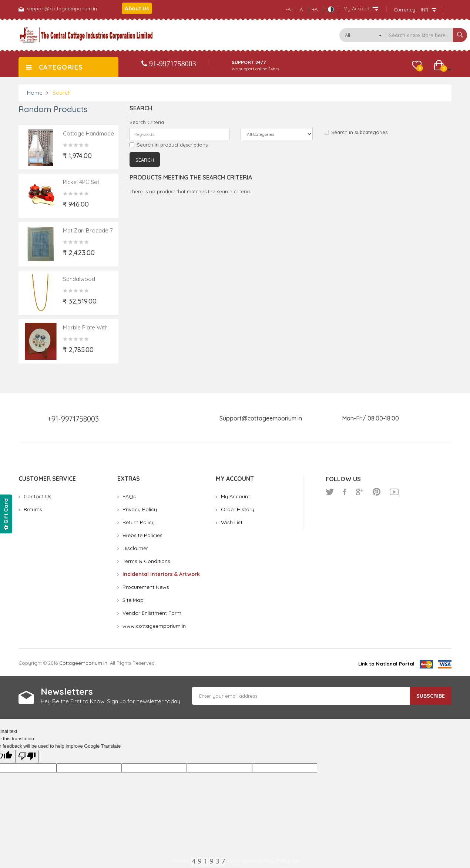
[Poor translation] (27, 757)
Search (62, 93)
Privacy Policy (140, 509)
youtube (394, 492)
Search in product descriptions (169, 145)
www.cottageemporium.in (154, 626)
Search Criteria (147, 122)
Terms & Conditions (146, 561)
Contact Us (38, 496)
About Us (137, 8)
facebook (345, 492)
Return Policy (139, 522)
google (360, 492)
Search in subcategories (356, 132)
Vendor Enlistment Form (152, 613)
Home (35, 93)
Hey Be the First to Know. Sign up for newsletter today (110, 701)
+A (315, 9)
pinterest (377, 492)
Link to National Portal (386, 664)
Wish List (232, 522)
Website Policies (142, 535)
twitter (330, 492)
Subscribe (431, 696)
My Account (235, 496)
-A (288, 9)
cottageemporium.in (83, 663)
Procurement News (146, 587)
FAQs (129, 496)
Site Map (133, 600)
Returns (33, 509)
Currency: (405, 10)
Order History (238, 509)
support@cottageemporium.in (62, 9)
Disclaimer (135, 548)
